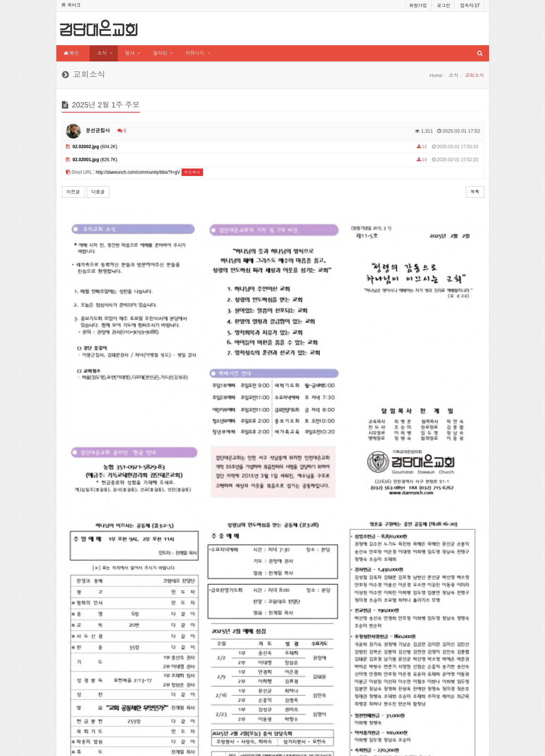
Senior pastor (295, 673)
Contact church (298, 695)
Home (436, 75)
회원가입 (418, 6)
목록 (475, 192)
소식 (102, 53)
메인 (72, 53)
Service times (294, 684)
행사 (130, 53)
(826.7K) (92, 160)
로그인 (443, 6)
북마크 (71, 5)
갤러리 (160, 53)
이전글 (73, 192)
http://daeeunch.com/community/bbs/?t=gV (138, 172)
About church (295, 661)
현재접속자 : (219, 662)
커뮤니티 (195, 53)
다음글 (98, 192)
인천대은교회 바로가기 (300, 706)
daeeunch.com (96, 639)
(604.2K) (92, 147)
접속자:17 (470, 6)
